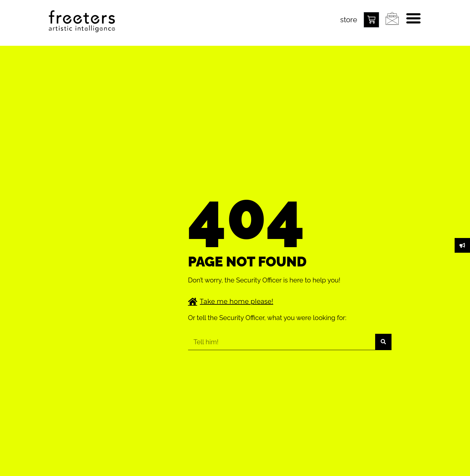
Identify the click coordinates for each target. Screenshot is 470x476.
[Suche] (383, 342)
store (349, 20)
